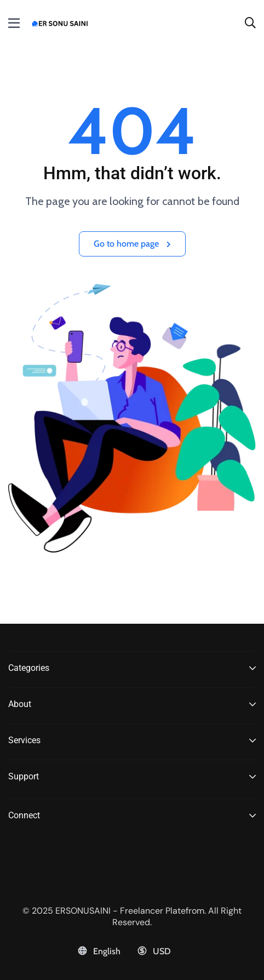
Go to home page (132, 244)
